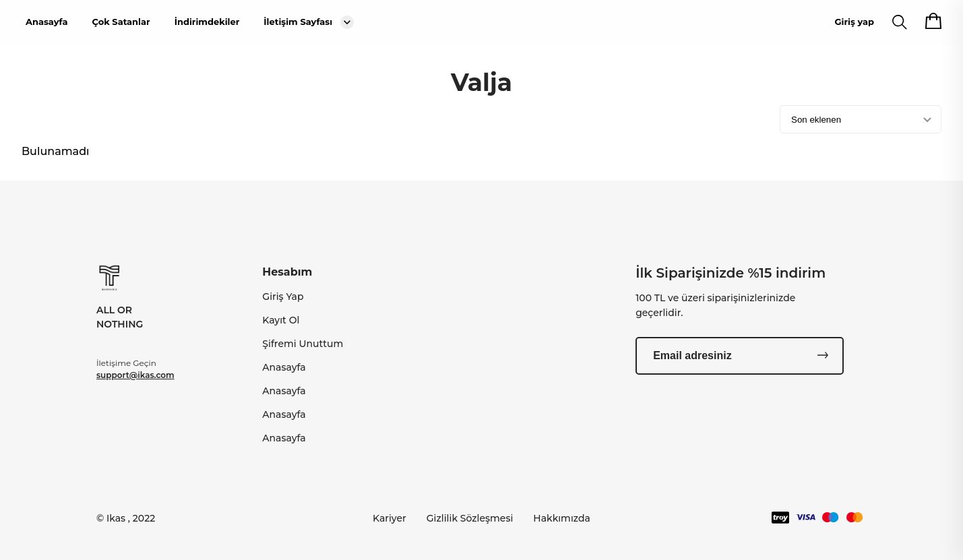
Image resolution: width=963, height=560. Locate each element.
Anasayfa (46, 22)
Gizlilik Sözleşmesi (470, 518)
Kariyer (390, 518)
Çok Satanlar (121, 22)
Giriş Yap (283, 297)
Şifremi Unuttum (303, 344)
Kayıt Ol (281, 320)
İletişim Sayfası (298, 22)
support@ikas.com (135, 375)
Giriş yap (855, 22)
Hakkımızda (562, 518)
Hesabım (287, 272)
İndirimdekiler (207, 22)
